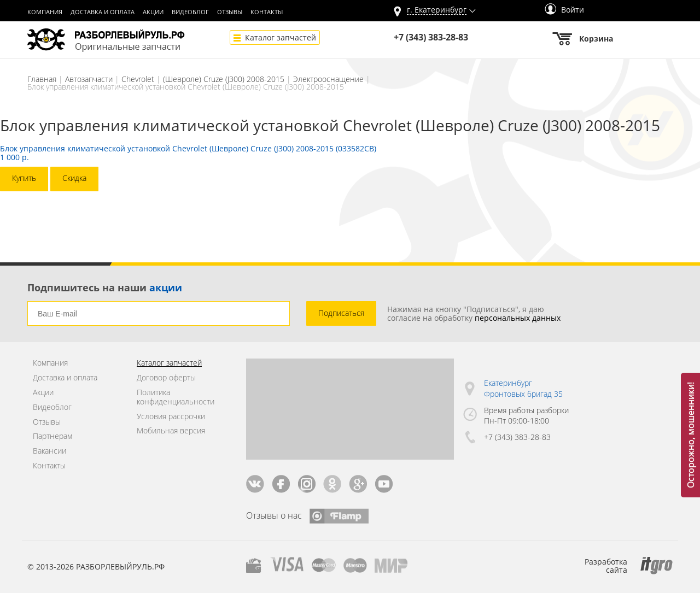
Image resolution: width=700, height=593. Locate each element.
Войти (564, 10)
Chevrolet (138, 79)
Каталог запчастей (281, 37)
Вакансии (49, 451)
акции (166, 287)
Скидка (74, 178)
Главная (42, 79)
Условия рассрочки (171, 417)
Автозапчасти (89, 79)
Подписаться (341, 313)
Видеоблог (190, 12)
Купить (24, 178)
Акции (153, 12)
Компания (45, 12)
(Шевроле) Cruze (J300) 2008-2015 (224, 79)
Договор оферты (166, 378)
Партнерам (52, 436)
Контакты (267, 12)
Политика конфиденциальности (176, 397)
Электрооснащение (328, 79)
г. (437, 10)
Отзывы (230, 12)
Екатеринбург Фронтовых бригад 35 (523, 388)
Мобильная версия (171, 431)
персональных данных (518, 318)
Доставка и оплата (103, 12)
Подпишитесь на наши (105, 287)
